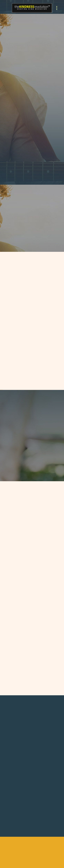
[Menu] (57, 8)
